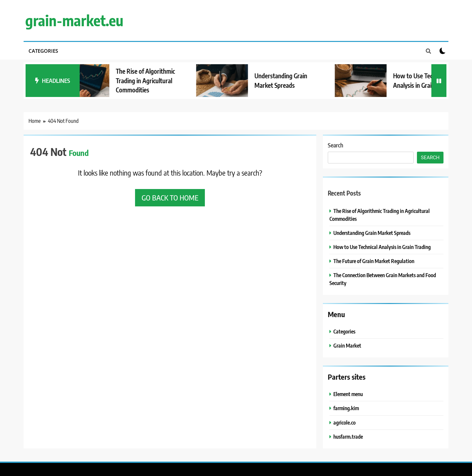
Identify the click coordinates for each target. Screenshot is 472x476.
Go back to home (170, 198)
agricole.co (344, 422)
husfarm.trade (348, 437)
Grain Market (347, 345)
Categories (43, 51)
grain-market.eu (74, 20)
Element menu (348, 394)
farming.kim (346, 408)
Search (335, 145)
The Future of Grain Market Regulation (374, 261)
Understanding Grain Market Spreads (372, 233)
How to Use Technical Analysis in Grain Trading (382, 247)
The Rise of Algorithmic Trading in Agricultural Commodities (151, 80)
